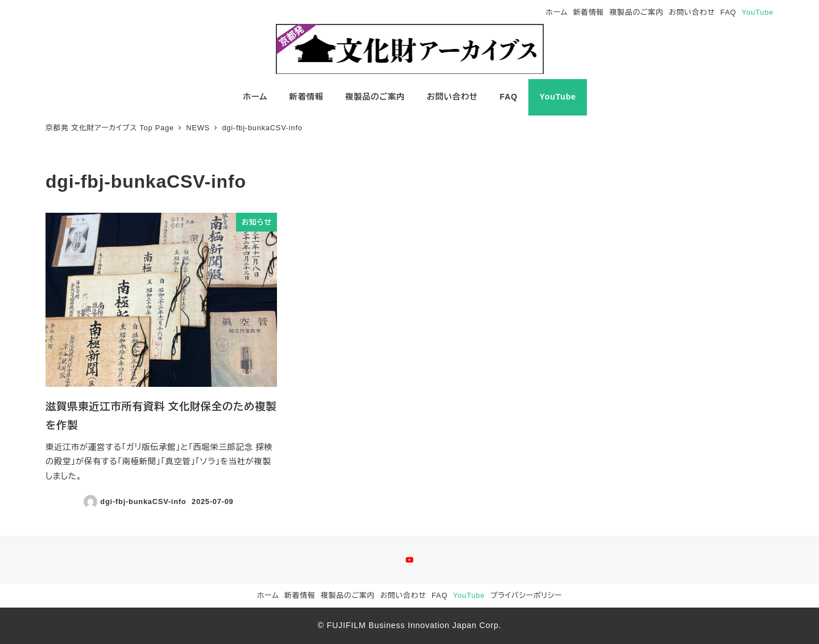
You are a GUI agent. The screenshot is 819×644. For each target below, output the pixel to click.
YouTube (758, 12)
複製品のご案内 (637, 12)
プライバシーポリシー (526, 595)
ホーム (557, 12)
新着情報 (589, 12)
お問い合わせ (692, 12)
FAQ (729, 12)
